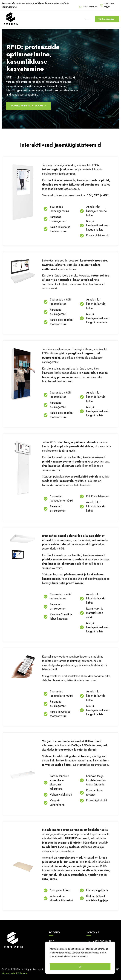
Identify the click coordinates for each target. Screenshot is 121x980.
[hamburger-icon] (86, 19)
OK (80, 967)
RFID (52, 941)
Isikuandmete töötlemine (14, 973)
